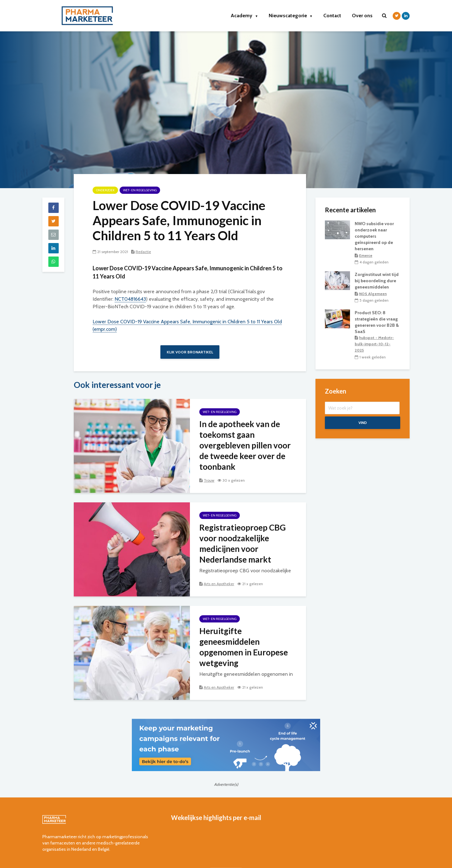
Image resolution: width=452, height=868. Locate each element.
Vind (363, 423)
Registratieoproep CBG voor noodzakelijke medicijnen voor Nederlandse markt (242, 543)
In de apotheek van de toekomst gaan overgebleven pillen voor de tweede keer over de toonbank (245, 445)
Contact (332, 16)
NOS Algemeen (373, 294)
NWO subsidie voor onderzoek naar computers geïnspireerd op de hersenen (374, 236)
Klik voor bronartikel (190, 352)
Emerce (366, 255)
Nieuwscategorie (291, 16)
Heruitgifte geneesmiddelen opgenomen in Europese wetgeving (244, 647)
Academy (244, 16)
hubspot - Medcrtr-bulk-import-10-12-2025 (374, 344)
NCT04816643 (130, 299)
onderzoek (105, 190)
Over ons (362, 16)
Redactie (143, 252)
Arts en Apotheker (219, 584)
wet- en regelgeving (140, 190)
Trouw (209, 480)
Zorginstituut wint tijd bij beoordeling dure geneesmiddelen (377, 281)
